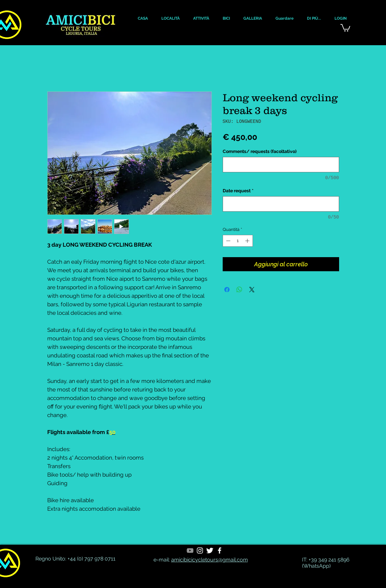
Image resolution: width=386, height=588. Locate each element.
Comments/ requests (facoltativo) (260, 151)
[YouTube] (190, 550)
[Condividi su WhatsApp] (239, 290)
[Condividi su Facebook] (227, 290)
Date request (238, 191)
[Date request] (281, 204)
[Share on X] (252, 290)
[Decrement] (228, 241)
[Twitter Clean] (210, 550)
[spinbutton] (238, 241)
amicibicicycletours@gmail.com (210, 560)
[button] (143, 19)
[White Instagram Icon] (200, 550)
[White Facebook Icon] (220, 550)
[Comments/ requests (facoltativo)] (281, 165)
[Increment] (248, 241)
